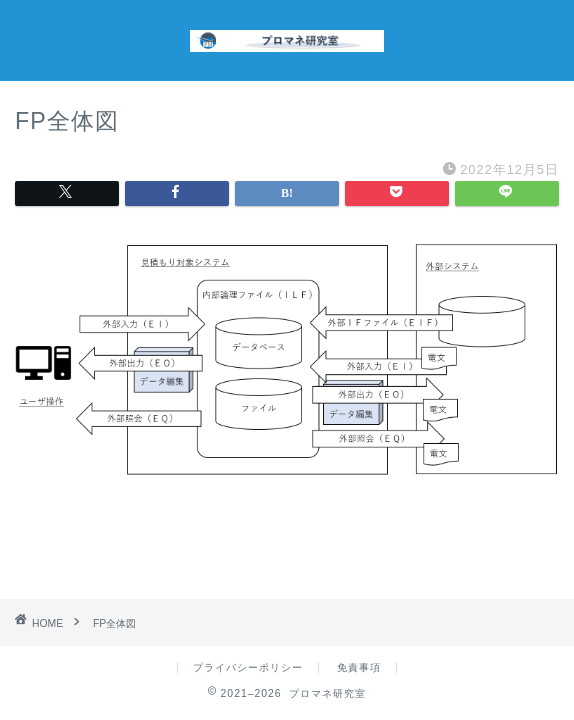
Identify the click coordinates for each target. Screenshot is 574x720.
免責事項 (359, 667)
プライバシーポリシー (248, 667)
